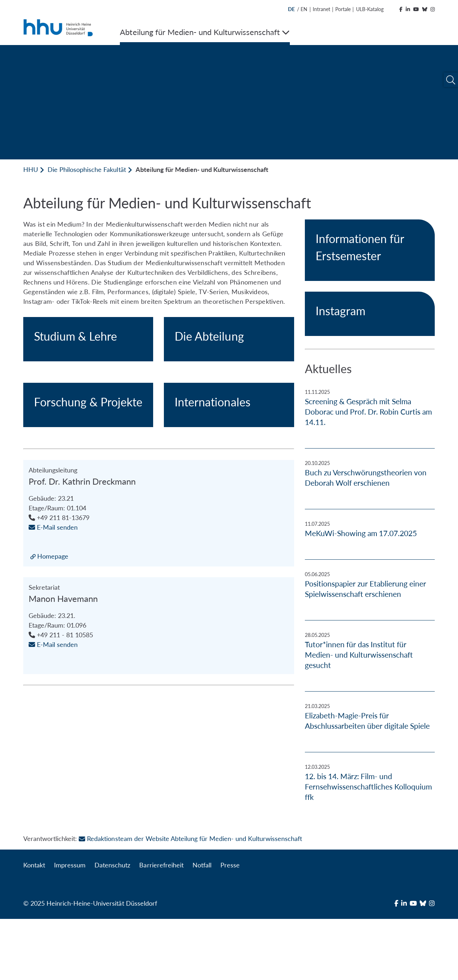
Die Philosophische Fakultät (87, 169)
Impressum (70, 926)
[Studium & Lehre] (88, 388)
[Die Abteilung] (229, 388)
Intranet (321, 9)
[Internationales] (229, 551)
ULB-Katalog (370, 9)
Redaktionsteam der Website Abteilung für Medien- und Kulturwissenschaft (190, 900)
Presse (230, 926)
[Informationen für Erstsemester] (370, 250)
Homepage (53, 751)
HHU (31, 169)
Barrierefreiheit (161, 926)
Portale (343, 9)
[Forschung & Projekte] (88, 551)
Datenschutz (112, 926)
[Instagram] (370, 314)
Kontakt (34, 926)
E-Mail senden (53, 722)
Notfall (202, 926)
